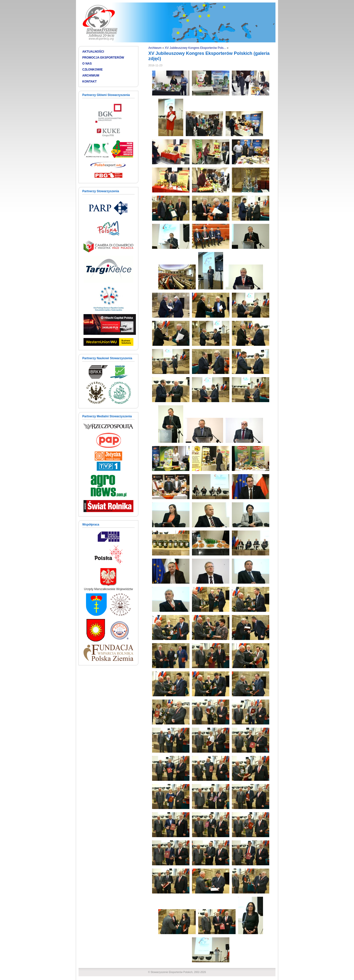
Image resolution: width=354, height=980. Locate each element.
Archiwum (155, 48)
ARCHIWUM (91, 76)
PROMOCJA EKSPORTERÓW (103, 58)
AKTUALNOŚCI (93, 52)
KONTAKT (89, 82)
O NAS (87, 64)
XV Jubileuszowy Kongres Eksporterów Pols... (195, 48)
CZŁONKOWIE (92, 70)
